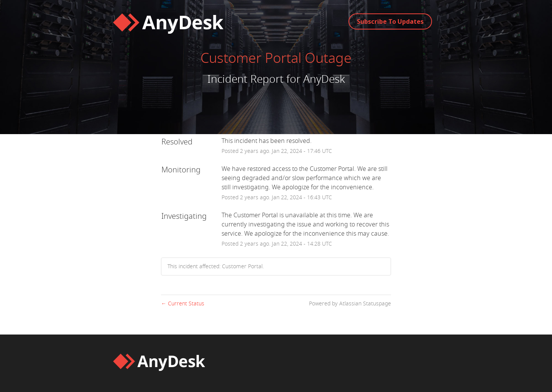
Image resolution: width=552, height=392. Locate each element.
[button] (390, 21)
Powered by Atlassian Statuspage (350, 304)
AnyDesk (324, 79)
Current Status (183, 304)
